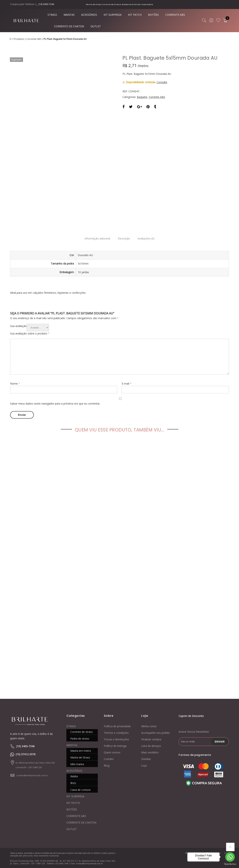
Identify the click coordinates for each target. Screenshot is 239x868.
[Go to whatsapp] (230, 857)
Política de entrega (115, 745)
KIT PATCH (135, 15)
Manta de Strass (80, 757)
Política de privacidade (117, 726)
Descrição (124, 239)
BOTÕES (153, 15)
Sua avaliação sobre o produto (30, 333)
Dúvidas (146, 759)
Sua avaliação (18, 326)
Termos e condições (116, 732)
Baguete (142, 97)
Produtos (19, 39)
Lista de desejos (151, 745)
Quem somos (112, 752)
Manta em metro (81, 750)
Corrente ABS (34, 39)
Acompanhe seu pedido (155, 732)
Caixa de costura (80, 789)
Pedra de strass (80, 738)
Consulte (162, 82)
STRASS (52, 15)
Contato (109, 759)
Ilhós (73, 783)
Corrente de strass (82, 731)
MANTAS (69, 15)
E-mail (127, 384)
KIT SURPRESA (113, 15)
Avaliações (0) (148, 239)
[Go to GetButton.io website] (230, 864)
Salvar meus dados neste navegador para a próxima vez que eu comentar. (55, 404)
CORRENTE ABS (175, 15)
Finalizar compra (151, 739)
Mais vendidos (150, 752)
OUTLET (96, 26)
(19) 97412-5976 (26, 754)
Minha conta (149, 726)
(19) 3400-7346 (46, 4)
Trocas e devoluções (116, 739)
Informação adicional (95, 239)
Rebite (74, 776)
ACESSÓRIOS (89, 15)
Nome (15, 384)
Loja (144, 765)
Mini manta (77, 764)
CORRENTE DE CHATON (69, 26)
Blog (107, 765)
